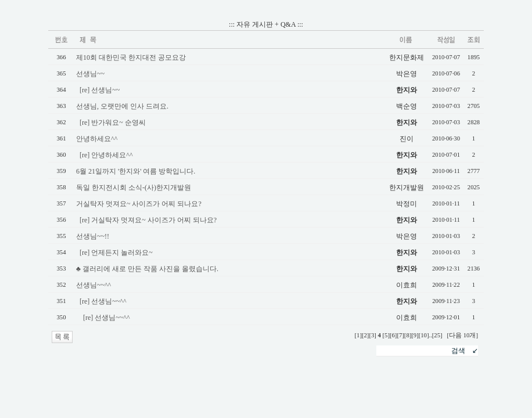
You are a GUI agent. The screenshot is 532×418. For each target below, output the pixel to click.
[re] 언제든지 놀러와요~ (116, 253)
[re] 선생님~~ (100, 90)
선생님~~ (90, 74)
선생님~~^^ (94, 285)
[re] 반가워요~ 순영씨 (113, 122)
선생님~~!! (93, 236)
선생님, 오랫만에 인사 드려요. (122, 106)
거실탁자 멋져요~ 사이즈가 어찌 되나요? (139, 204)
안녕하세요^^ (97, 139)
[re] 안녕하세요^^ (106, 155)
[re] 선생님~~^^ (103, 301)
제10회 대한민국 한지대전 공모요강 (131, 57)
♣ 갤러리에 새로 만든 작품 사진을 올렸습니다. (147, 269)
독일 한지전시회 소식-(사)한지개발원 (134, 188)
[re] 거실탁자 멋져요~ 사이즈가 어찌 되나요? (148, 220)
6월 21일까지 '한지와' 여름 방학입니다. (136, 171)
